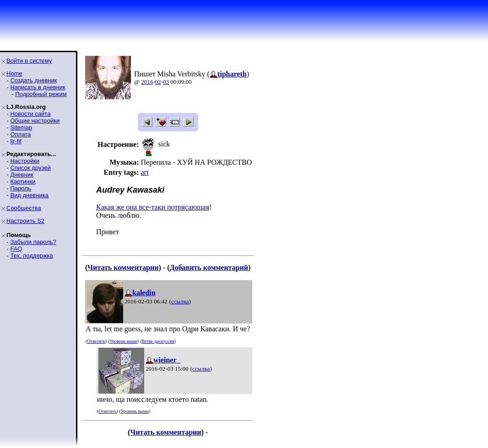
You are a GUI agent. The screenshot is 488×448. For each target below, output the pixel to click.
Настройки (25, 161)
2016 (147, 82)
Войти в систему (29, 61)
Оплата (20, 134)
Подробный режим (41, 94)
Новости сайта (30, 114)
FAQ (16, 249)
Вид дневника (29, 195)
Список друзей (30, 168)
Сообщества (24, 208)
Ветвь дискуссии (158, 341)
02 (158, 82)
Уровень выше (123, 341)
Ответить (96, 341)
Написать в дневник (38, 87)
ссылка (180, 301)
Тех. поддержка (31, 256)
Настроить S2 (25, 221)
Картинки (23, 181)
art (144, 172)
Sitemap (21, 127)
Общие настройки (35, 121)
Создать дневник (33, 80)
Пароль (20, 188)
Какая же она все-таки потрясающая (153, 207)
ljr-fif (16, 141)
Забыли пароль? (33, 242)
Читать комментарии (123, 267)
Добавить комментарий (209, 267)
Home (14, 73)
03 (166, 82)
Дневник (22, 175)
